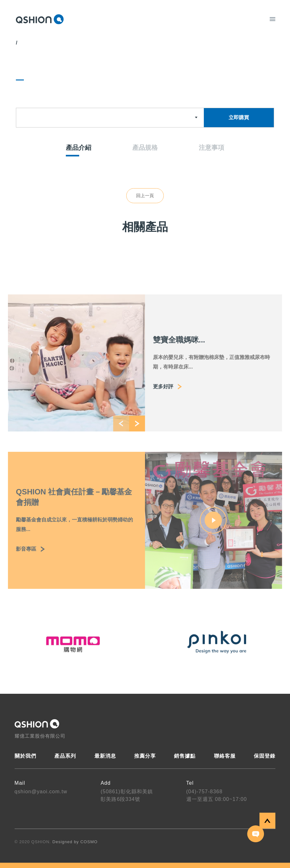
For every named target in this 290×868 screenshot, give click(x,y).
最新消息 (105, 756)
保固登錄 (265, 756)
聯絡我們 (256, 834)
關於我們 (25, 756)
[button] (121, 432)
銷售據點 (185, 756)
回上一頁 (145, 196)
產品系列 (65, 756)
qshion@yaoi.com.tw (41, 792)
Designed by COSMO (75, 842)
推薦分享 (145, 756)
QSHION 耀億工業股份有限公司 (40, 19)
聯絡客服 (225, 756)
